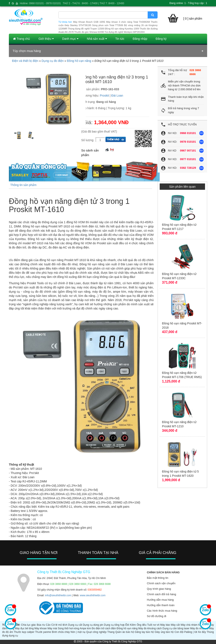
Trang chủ (22, 39)
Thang (111, 632)
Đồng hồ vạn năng (79, 61)
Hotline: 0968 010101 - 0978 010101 (40, 3)
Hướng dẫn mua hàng (160, 600)
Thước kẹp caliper (24, 632)
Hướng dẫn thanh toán (161, 605)
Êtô (127, 625)
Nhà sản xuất (97, 39)
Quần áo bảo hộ (124, 632)
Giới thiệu (46, 39)
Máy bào (165, 625)
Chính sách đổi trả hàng (161, 594)
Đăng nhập (140, 39)
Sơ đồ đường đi (157, 616)
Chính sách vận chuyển (161, 583)
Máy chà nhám (189, 625)
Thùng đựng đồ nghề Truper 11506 (86, 29)
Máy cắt (175, 625)
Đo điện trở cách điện (104, 628)
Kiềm (133, 625)
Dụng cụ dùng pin (93, 625)
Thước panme (43, 632)
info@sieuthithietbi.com (58, 595)
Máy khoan (41, 628)
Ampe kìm (85, 628)
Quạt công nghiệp (96, 632)
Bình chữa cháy (61, 632)
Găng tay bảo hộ (144, 632)
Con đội (179, 632)
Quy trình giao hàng (159, 589)
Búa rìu (41, 625)
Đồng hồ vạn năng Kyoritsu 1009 (122, 29)
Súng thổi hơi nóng (68, 628)
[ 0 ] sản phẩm (193, 19)
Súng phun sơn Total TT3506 (108, 25)
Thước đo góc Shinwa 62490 (89, 32)
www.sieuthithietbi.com (93, 595)
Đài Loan (117, 96)
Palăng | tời (191, 632)
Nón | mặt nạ (78, 632)
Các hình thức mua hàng (162, 611)
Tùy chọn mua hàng (27, 51)
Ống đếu (142, 625)
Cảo (48, 625)
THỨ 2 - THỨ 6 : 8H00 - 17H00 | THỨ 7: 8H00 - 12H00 (93, 3)
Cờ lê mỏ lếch (59, 625)
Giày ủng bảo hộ (164, 632)
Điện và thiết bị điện (25, 61)
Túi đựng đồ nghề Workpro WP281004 (125, 32)
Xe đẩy (202, 632)
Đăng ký (161, 39)
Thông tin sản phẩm (23, 185)
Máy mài (52, 628)
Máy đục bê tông (24, 628)
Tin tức (120, 39)
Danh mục (70, 39)
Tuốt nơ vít (153, 625)
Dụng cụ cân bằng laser (176, 628)
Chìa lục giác (29, 625)
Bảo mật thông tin (157, 578)
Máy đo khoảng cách (150, 628)
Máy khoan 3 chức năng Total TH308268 (128, 22)
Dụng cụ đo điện (53, 61)
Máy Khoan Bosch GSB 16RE (89, 22)
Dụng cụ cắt (75, 625)
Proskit (104, 96)
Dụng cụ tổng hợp (114, 625)
